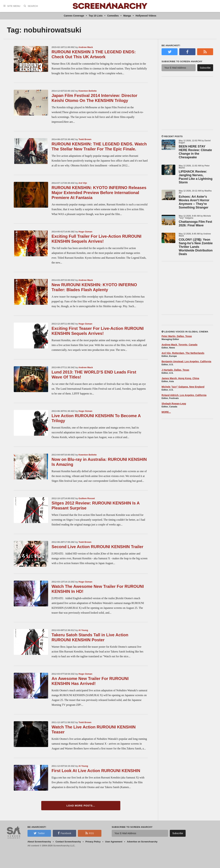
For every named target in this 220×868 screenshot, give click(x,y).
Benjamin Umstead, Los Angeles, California (186, 361)
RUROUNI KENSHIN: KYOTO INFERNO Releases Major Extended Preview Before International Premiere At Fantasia (99, 193)
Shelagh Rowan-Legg (174, 404)
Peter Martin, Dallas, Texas (177, 336)
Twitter (39, 833)
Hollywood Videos (146, 16)
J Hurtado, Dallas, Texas (175, 370)
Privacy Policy (93, 842)
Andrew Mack (86, 47)
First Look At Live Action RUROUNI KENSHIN (96, 771)
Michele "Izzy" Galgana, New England (183, 387)
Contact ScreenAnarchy (68, 842)
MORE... (166, 412)
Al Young (83, 630)
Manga (127, 16)
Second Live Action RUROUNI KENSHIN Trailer (97, 547)
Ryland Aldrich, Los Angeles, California (184, 395)
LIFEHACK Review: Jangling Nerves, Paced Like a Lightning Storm (196, 177)
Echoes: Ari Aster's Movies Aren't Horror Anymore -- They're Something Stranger (194, 202)
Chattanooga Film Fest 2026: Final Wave (195, 224)
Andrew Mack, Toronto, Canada (179, 345)
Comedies (113, 16)
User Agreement (114, 842)
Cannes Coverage (74, 16)
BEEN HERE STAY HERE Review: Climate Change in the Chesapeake (195, 152)
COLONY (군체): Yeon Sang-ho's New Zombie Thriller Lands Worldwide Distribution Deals (196, 247)
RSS (90, 833)
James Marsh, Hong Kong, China (180, 378)
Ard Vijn (83, 183)
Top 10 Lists (96, 16)
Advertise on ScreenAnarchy (142, 842)
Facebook (64, 833)
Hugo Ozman (85, 232)
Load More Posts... (81, 806)
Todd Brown (85, 139)
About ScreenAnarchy (39, 842)
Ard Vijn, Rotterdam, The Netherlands (183, 353)
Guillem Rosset (87, 498)
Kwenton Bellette (88, 91)
